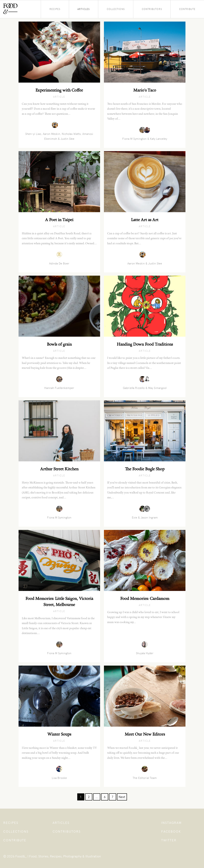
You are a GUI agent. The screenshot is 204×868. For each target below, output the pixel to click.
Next (122, 797)
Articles (84, 9)
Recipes (55, 9)
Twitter (169, 840)
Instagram (171, 823)
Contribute (187, 9)
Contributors (152, 9)
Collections (116, 9)
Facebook (171, 831)
